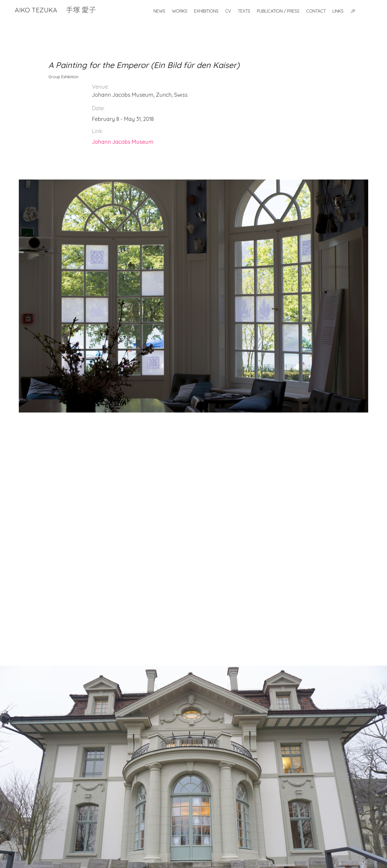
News (159, 11)
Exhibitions (206, 11)
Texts (244, 11)
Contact (316, 11)
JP (353, 11)
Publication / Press (278, 11)
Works (180, 11)
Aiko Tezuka (55, 10)
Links (338, 11)
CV (228, 11)
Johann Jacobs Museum (123, 142)
